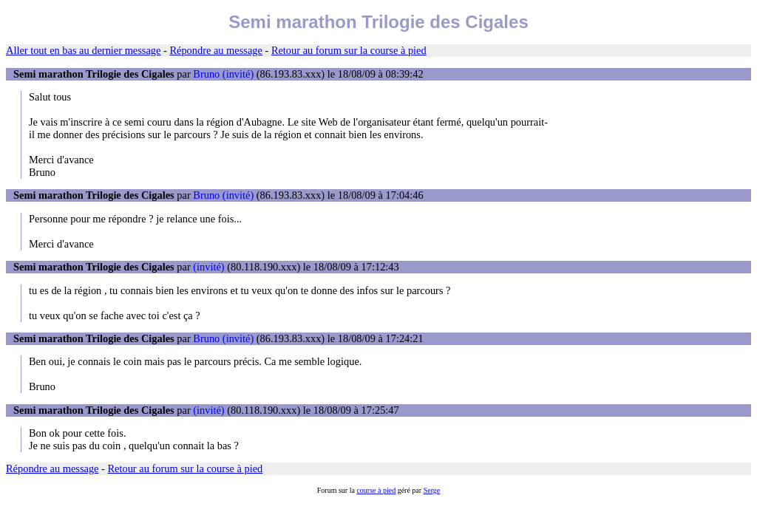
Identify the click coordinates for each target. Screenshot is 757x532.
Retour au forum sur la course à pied (349, 50)
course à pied (376, 490)
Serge (432, 490)
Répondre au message (215, 50)
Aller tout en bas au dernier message (83, 50)
